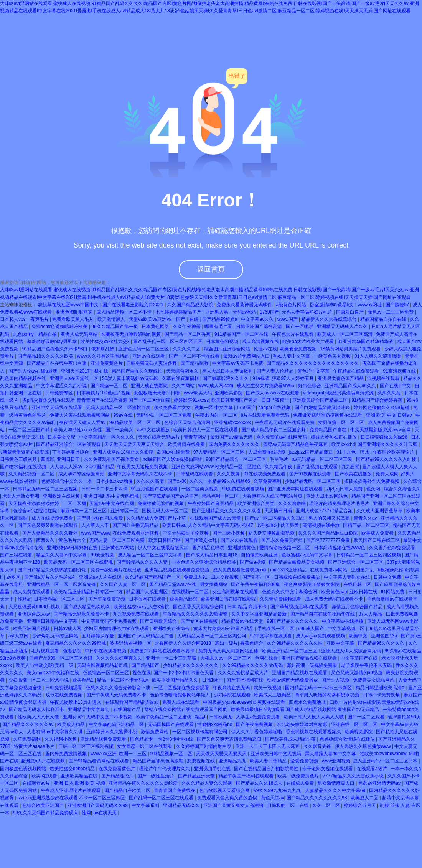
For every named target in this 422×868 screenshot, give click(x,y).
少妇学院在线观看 (233, 695)
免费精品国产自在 (329, 430)
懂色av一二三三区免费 (391, 312)
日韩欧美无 (221, 717)
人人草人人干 (96, 525)
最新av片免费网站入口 (247, 356)
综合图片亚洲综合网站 (228, 349)
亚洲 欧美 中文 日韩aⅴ (390, 415)
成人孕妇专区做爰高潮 (82, 474)
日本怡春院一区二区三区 (60, 599)
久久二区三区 (327, 805)
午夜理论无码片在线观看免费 (285, 422)
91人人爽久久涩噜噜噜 (378, 356)
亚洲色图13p (385, 636)
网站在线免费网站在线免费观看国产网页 (186, 710)
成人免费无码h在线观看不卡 (335, 599)
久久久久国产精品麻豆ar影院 (328, 533)
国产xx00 (177, 481)
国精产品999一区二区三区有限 (61, 658)
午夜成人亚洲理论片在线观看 (71, 790)
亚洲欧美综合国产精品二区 (321, 400)
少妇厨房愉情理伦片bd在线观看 (117, 629)
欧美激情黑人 (112, 319)
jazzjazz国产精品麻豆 (312, 452)
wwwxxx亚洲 (104, 754)
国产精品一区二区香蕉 (188, 334)
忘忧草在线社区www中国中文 (69, 305)
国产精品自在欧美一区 (128, 790)
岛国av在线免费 (174, 452)
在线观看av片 (37, 783)
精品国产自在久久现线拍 (138, 371)
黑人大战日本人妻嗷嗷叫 (228, 371)
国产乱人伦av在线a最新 (34, 371)
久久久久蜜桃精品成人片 (243, 673)
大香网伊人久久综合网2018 (183, 643)
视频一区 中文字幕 (214, 408)
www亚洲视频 (336, 761)
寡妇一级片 (226, 643)
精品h (201, 717)
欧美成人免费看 (378, 533)
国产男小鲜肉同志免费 (100, 518)
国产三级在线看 (17, 555)
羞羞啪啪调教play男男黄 (52, 342)
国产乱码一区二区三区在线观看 (162, 798)
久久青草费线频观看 (281, 599)
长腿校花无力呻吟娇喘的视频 (131, 334)
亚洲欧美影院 (229, 393)
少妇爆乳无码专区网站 (56, 636)
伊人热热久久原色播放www (363, 746)
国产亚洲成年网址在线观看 (296, 489)
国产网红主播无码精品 (136, 525)
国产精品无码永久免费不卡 (82, 614)
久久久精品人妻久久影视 (207, 783)
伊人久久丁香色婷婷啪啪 (257, 732)
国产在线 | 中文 (396, 386)
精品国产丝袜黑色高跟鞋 (159, 761)
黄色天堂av (273, 798)
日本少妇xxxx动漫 (115, 481)
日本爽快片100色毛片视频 (104, 393)
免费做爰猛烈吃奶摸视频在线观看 (328, 415)
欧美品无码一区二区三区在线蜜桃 (79, 562)
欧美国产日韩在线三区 (377, 540)
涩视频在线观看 (384, 378)
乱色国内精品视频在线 (24, 378)
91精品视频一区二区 (172, 754)
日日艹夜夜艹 (276, 400)
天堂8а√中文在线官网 (112, 503)
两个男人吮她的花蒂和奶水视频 (327, 695)
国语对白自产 (350, 312)
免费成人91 (196, 577)
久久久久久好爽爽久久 (120, 658)
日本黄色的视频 (223, 342)
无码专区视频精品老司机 (103, 665)
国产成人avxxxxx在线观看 (273, 393)
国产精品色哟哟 (209, 548)
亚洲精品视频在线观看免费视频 (177, 570)
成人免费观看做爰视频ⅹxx (240, 570)
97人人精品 (371, 614)
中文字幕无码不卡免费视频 (110, 621)
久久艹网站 (184, 386)
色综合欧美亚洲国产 (44, 805)
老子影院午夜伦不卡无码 (367, 665)
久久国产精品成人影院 (191, 305)
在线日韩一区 (358, 584)
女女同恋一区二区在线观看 (145, 746)
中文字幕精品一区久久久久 (107, 437)
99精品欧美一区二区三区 (136, 422)
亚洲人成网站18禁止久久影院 (124, 452)
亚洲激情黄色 (242, 548)
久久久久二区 (187, 349)
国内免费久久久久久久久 (235, 444)
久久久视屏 (229, 474)
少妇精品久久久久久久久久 (191, 665)
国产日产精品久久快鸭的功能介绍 (53, 570)
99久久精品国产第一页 (115, 327)
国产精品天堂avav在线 (173, 584)
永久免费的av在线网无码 (282, 437)
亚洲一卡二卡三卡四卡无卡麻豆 (268, 746)
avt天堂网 (19, 636)
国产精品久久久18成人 (260, 783)
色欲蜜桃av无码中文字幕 (308, 555)
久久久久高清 (151, 481)
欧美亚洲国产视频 (32, 629)
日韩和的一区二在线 (288, 805)
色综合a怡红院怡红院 (36, 511)
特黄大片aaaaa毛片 (35, 746)
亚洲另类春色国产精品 (341, 378)
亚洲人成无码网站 (80, 334)
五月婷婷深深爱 (98, 636)
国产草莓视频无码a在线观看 (300, 607)
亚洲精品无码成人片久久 (343, 327)
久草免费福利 (268, 481)
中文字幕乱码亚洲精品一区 (117, 724)
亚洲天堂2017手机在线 (85, 371)
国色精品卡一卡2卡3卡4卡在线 (162, 739)
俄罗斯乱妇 (103, 349)
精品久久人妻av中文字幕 (62, 555)
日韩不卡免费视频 (382, 695)
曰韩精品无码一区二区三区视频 (46, 489)
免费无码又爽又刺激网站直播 (229, 651)
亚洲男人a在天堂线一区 (75, 378)
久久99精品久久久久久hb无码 (253, 665)
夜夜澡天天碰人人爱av (83, 422)
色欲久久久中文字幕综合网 (290, 592)
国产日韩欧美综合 (159, 621)
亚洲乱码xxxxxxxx (233, 422)
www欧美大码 (198, 393)
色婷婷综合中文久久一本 (67, 481)
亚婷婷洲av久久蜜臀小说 (112, 732)
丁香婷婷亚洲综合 (71, 452)
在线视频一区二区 (190, 592)
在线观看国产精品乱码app (133, 702)
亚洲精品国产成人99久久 (351, 386)
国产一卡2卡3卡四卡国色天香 (184, 673)
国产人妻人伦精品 (276, 371)
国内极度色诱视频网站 (24, 769)
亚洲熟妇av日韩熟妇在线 (73, 548)
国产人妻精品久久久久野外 (50, 533)
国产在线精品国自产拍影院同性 (267, 769)
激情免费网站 (155, 732)
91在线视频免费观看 (265, 474)
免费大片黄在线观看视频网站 (80, 415)
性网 (86, 813)
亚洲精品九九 (233, 761)
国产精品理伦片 (118, 776)
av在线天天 (105, 813)
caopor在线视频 (275, 408)
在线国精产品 (128, 710)
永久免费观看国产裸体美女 (112, 459)
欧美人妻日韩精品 (269, 761)
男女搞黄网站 (214, 584)
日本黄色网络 (156, 327)
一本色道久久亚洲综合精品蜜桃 (204, 562)
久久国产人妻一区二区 (123, 584)
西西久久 (46, 540)
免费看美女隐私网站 (374, 680)
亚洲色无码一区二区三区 (144, 349)
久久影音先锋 (318, 746)
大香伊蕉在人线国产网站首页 (273, 496)
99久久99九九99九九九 (278, 790)
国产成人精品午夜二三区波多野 (274, 430)
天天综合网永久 (183, 371)
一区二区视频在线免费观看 (182, 688)
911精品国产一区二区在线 (242, 334)
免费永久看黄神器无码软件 (245, 305)
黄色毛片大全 (73, 540)
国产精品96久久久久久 (382, 643)
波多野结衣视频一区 (131, 643)
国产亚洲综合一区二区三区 (356, 562)
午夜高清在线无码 (232, 688)
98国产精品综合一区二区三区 (237, 459)
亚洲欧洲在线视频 (62, 496)
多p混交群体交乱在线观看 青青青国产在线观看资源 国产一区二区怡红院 (97, 400)
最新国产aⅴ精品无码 (232, 437)
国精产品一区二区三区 (367, 525)
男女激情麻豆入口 (337, 783)
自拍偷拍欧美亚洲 (260, 555)
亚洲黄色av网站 (118, 548)
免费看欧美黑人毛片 (73, 319)
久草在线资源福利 (181, 378)
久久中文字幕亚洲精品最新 (260, 614)
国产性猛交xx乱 (201, 540)
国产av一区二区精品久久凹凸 (275, 518)
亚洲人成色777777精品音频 (325, 511)
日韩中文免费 (388, 577)
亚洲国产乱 (363, 570)
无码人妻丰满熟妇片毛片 (307, 312)
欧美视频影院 (359, 732)
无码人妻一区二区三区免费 (118, 540)
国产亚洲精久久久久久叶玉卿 (388, 444)
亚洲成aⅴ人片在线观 (101, 577)
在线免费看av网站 (329, 570)
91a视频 (261, 378)
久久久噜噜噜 (293, 503)
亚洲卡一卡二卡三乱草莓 (172, 658)
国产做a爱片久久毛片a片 (50, 577)
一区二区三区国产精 (30, 430)
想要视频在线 (202, 761)
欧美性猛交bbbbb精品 (73, 769)
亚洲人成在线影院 (150, 386)
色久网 (374, 489)
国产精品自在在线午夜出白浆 (57, 363)
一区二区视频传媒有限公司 (200, 732)
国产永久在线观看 (240, 540)
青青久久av (366, 518)
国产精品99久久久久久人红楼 (387, 459)
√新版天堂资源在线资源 (25, 452)
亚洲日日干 (69, 459)
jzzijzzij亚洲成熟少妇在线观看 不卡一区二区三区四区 (72, 798)
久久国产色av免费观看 (393, 548)
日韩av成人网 (68, 629)
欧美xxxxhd (343, 444)
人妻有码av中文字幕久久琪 (55, 732)
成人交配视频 (225, 577)
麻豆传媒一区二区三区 (84, 511)
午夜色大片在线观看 (293, 334)
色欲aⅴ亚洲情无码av (380, 783)
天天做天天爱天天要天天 (222, 754)
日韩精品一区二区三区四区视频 (369, 555)
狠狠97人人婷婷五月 (293, 378)
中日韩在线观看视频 (106, 651)
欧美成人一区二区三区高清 (345, 334)
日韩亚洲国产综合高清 (260, 327)
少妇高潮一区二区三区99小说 (39, 680)
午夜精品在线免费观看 (357, 371)
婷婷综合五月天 (360, 805)
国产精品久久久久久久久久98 (317, 798)
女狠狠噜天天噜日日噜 (157, 393)
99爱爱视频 (103, 555)
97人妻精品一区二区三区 (220, 452)
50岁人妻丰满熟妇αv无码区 (131, 378)
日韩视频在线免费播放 (298, 577)
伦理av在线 (265, 349)
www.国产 (288, 319)
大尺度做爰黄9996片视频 (35, 607)
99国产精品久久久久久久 (293, 621)
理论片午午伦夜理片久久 (165, 769)
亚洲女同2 (73, 717)
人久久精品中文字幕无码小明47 (221, 525)
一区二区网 (75, 503)
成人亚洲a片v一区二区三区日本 (386, 761)
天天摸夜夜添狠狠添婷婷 (34, 503)
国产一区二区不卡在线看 (195, 356)
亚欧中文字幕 (341, 643)
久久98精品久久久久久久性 (296, 643)
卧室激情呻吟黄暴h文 (333, 305)
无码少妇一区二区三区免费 (164, 415)
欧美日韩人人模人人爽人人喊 (314, 717)
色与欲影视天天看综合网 (225, 790)
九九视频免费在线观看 (136, 614)
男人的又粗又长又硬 (330, 518)
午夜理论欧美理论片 (394, 452)
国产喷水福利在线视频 (24, 467)
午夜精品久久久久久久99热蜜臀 (196, 614)
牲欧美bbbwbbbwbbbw (383, 754)
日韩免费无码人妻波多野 (152, 363)
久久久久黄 (390, 393)
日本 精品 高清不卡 (247, 607)
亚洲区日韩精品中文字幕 (53, 621)
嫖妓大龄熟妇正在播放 (334, 437)
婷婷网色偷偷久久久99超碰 (382, 408)
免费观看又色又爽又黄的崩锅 (228, 798)
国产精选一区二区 (110, 386)
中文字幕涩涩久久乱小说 (62, 386)
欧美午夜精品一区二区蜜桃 (164, 717)
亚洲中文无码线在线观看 (57, 408)
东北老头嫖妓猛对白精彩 (302, 724)
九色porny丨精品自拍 (35, 334)
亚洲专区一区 (125, 511)
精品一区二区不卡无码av (123, 680)
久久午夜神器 (187, 327)
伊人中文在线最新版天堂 (164, 548)
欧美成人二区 (365, 798)
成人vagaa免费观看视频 (321, 636)
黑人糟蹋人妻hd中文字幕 (331, 754)
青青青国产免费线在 (175, 790)
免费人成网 (387, 474)
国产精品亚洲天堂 (197, 776)
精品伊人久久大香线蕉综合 (329, 319)
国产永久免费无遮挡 (283, 540)
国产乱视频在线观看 (317, 467)
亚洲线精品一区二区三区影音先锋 (62, 584)
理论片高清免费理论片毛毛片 (340, 503)
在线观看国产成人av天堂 (216, 518)
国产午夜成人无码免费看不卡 (117, 695)
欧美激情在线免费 (187, 444)
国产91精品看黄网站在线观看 (100, 761)
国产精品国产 (146, 665)
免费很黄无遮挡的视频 (161, 503)
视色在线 (142, 673)
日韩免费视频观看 (64, 688)
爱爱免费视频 (305, 761)
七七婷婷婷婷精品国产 (179, 312)
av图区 (14, 577)
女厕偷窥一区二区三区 (342, 422)
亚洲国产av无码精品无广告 (146, 636)
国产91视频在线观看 (311, 474)
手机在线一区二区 (276, 629)
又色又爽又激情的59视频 (357, 673)
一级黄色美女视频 (333, 356)
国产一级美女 (120, 430)
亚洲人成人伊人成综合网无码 (352, 651)
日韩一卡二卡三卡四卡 (105, 489)
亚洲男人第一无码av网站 (231, 312)
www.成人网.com (216, 386)
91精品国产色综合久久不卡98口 (56, 349)
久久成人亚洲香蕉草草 (380, 511)
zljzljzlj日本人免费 (345, 489)
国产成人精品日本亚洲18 (212, 555)
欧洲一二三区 (133, 754)
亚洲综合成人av (35, 614)
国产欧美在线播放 (354, 474)
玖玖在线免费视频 (65, 695)
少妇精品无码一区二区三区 (313, 481)
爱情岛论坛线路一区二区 (285, 548)
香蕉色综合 (252, 643)
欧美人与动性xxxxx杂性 (78, 430)
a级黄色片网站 (292, 305)
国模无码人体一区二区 (166, 511)
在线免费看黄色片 (118, 769)
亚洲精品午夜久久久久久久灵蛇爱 (144, 783)
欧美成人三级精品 (273, 695)
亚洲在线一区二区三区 (355, 724)
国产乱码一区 (257, 577)
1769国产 (270, 312)
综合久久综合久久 (402, 489)
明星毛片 (279, 459)
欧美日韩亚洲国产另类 (235, 400)
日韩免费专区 (60, 393)
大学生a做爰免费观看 (259, 717)
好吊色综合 (310, 386)
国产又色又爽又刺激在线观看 (48, 525)
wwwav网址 (370, 305)
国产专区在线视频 (200, 621)
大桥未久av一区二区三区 (226, 658)
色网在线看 (267, 658)
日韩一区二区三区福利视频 (87, 746)
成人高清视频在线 (261, 342)
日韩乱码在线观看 (195, 474)
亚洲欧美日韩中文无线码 (276, 754)
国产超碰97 (398, 305)
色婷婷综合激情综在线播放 (348, 739)
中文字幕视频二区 (347, 629)
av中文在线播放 (154, 430)
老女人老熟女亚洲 (21, 496)
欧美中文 (359, 636)
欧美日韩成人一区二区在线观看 (206, 430)
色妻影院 (73, 651)
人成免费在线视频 (267, 452)
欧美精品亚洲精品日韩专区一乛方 (89, 592)
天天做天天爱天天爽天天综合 (135, 444)
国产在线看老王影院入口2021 (134, 305)
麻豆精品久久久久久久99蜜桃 (76, 643)
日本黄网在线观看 (148, 599)
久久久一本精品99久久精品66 (220, 481)
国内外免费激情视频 (67, 754)
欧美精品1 (84, 680)
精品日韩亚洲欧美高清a (381, 688)
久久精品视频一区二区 (32, 474)
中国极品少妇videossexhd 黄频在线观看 (245, 702)
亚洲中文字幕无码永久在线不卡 (141, 474)
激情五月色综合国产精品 (358, 607)
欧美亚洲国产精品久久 (176, 680)
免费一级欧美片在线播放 (116, 570)
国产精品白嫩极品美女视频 (297, 562)
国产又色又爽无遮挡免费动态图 (230, 739)
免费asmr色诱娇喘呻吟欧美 (60, 327)
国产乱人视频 (336, 680)
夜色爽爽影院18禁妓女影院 (312, 584)
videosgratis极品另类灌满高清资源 (339, 393)
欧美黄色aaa (334, 592)
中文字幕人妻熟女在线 (347, 577)
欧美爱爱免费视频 (299, 349)
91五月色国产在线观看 (155, 489)
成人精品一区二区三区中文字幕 (151, 555)
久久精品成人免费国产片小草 (157, 518)
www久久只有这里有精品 (103, 356)
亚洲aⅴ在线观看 (149, 356)
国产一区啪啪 (300, 327)
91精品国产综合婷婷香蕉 (378, 400)
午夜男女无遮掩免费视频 (143, 467)
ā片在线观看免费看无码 (266, 415)
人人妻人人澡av (67, 467)
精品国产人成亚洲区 (148, 592)
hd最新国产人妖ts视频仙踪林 (173, 459)
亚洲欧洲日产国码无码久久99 (98, 805)
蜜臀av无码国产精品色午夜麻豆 (296, 444)
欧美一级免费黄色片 (299, 776)
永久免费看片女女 (173, 408)
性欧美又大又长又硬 (39, 717)
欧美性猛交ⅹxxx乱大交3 (106, 342)
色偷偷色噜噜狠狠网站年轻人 (181, 695)
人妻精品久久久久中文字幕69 (336, 790)
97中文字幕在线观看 (271, 636)
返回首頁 (211, 269)
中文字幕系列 (146, 805)
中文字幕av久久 (258, 319)
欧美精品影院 (184, 599)
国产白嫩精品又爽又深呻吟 (323, 408)
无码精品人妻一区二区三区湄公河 (212, 636)
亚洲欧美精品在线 (80, 776)
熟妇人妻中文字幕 (292, 356)
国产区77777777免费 (329, 540)
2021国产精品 (100, 467)
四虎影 (48, 459)
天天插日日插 (279, 511)
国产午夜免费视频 (107, 599)
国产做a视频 (253, 562)
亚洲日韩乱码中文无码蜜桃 (112, 496)
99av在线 (124, 415)
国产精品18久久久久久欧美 (46, 356)
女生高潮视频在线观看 (236, 592)
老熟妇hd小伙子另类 (278, 525)
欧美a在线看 (45, 776)
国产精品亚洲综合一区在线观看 (69, 444)
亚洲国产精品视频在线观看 (310, 658)
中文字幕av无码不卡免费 (238, 363)
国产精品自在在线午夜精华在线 (323, 614)
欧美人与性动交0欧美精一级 (45, 665)
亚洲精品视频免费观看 (104, 739)
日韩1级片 (213, 680)
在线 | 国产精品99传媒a (214, 319)
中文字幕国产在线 (360, 658)
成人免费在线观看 (32, 592)
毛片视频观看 (46, 651)
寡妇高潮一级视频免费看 (312, 665)
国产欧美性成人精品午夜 (291, 739)
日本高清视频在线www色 (340, 548)
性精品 (25, 599)
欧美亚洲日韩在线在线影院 (229, 599)
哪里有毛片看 (219, 327)
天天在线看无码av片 (160, 437)
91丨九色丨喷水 (354, 452)
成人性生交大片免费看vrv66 (266, 386)
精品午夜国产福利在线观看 (246, 776)
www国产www (96, 533)
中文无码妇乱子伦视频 (186, 533)
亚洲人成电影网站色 (327, 496)
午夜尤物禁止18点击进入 (76, 702)
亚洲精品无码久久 (182, 805)
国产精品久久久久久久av (28, 724)
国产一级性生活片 (156, 776)
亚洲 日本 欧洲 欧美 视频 (80, 783)
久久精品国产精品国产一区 (153, 577)
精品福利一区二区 (221, 496)
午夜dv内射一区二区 (217, 415)
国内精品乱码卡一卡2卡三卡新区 (319, 688)
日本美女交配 (62, 437)
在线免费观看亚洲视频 (136, 533)
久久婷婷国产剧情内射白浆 (204, 746)
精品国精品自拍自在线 (384, 319)
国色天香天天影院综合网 (199, 607)
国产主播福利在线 (245, 680)
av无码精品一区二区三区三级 (323, 459)
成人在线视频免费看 (53, 518)
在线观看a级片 (373, 769)
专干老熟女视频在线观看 (328, 769)
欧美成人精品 (72, 724)
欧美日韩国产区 (165, 540)
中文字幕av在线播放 (343, 621)
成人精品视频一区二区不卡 (124, 312)
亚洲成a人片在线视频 (43, 761)
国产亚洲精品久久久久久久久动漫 (227, 511)
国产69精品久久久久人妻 (143, 562)
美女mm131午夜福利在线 (54, 673)
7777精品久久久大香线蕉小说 (354, 776)
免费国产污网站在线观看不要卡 (163, 651)
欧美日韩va (174, 525)
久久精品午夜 (279, 467)
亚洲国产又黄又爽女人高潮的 (234, 805)
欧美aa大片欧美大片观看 (309, 342)
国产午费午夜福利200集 (256, 584)
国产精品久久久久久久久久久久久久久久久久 (313, 363)
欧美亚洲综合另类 (256, 503)
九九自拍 (351, 467)
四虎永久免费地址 (308, 702)
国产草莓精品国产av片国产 (171, 496)
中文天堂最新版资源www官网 (381, 430)
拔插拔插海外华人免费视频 (372, 481)
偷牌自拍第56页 (404, 717)
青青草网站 (196, 437)
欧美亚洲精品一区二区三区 (290, 651)
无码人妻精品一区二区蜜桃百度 (119, 408)
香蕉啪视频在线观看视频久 (314, 732)
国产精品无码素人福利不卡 (37, 710)
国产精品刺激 (195, 363)
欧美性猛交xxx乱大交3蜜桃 (142, 607)
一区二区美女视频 (200, 489)
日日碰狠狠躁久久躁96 (385, 437)
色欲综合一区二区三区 (106, 673)
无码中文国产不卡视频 (110, 717)
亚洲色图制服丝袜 (75, 312)
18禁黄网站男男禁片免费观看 (351, 349)
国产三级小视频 (229, 533)
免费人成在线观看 (181, 702)
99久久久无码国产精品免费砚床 (46, 813)
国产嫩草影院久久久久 (226, 378)
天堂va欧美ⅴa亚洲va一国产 (158, 319)
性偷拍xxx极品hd (215, 724)
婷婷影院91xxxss (191, 400)
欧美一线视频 (268, 688)
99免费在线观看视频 (243, 489)
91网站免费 (393, 592)
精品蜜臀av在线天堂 (243, 621)
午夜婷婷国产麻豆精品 (211, 503)
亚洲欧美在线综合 (172, 629)
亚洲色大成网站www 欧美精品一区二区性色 (217, 467)
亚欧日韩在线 (364, 592)
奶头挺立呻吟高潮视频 (272, 533)
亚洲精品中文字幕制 (89, 710)
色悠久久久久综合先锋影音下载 (119, 688)
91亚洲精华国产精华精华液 (366, 342)
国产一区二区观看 (367, 717)
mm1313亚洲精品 (289, 570)
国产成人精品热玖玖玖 (87, 607)
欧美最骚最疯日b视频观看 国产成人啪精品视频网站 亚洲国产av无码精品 (306, 710)
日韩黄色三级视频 (19, 459)
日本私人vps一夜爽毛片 (25, 319)
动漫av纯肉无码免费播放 (293, 680)
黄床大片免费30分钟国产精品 (224, 629)
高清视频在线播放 (322, 525)
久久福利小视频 (61, 739)
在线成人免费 (301, 783)
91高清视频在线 (400, 371)
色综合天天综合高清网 (188, 422)
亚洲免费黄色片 (107, 363)
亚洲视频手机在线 (213, 769)
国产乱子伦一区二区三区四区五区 (168, 342)
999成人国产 (312, 629)
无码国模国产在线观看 (171, 724)
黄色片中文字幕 (314, 371)
